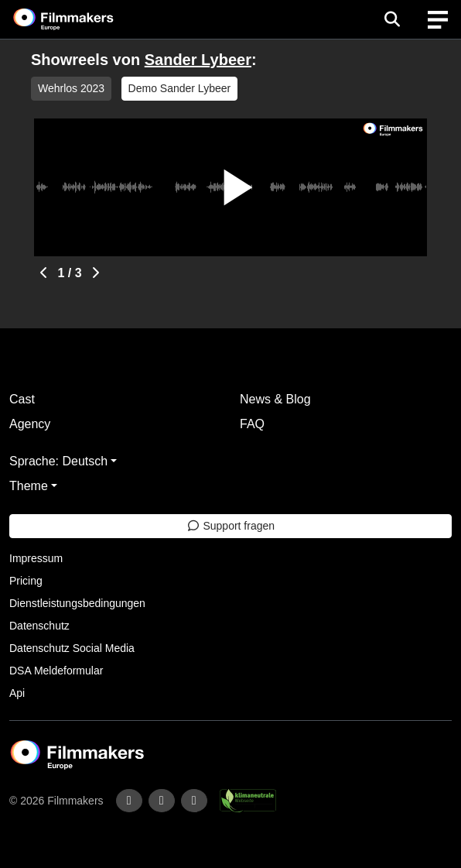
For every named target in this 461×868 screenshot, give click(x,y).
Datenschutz (39, 626)
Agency (30, 424)
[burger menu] (438, 20)
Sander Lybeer (198, 60)
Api (17, 693)
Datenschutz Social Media (72, 648)
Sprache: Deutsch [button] (58, 461)
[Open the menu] (392, 19)
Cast (22, 399)
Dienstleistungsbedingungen (77, 603)
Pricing (26, 581)
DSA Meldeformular (56, 671)
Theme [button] (29, 486)
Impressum (36, 558)
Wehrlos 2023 (71, 88)
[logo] (82, 19)
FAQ (252, 424)
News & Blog (275, 399)
